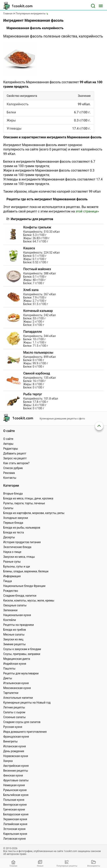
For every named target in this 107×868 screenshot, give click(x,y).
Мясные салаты (14, 634)
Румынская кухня (15, 790)
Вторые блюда (13, 494)
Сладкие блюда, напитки (20, 596)
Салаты (8, 508)
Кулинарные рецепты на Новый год (27, 703)
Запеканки (10, 610)
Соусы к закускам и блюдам (22, 649)
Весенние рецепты (16, 771)
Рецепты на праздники (19, 625)
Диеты (8, 678)
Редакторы (11, 449)
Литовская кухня (14, 839)
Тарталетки (11, 693)
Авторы (8, 444)
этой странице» (87, 211)
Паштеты (9, 669)
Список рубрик (13, 468)
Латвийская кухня (15, 824)
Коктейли (10, 620)
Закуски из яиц (13, 639)
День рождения (14, 751)
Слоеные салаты (14, 717)
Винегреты (10, 741)
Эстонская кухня (14, 829)
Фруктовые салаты (16, 780)
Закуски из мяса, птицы (19, 557)
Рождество (11, 591)
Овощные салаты (15, 605)
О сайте (8, 439)
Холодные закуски (16, 518)
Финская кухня (13, 775)
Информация (12, 576)
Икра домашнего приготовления (25, 732)
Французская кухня (16, 737)
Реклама (9, 473)
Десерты (9, 537)
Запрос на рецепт (15, 458)
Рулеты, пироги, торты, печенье (24, 503)
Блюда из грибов (15, 630)
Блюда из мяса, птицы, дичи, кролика (28, 498)
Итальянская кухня (16, 683)
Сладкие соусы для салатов (22, 722)
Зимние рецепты (14, 644)
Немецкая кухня (14, 785)
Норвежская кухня (16, 756)
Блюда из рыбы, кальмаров (22, 528)
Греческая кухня (14, 809)
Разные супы (12, 562)
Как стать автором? (16, 463)
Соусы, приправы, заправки (22, 654)
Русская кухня (13, 727)
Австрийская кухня (16, 766)
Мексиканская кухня (17, 688)
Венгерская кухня (15, 805)
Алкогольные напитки (18, 698)
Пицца (7, 581)
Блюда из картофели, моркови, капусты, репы (34, 513)
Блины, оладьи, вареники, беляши (26, 571)
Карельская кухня (15, 834)
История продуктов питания (22, 542)
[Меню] (101, 6)
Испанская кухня (15, 746)
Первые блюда (13, 523)
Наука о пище (12, 552)
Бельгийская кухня (16, 795)
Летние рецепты (14, 707)
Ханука (8, 761)
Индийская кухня (15, 664)
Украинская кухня (15, 819)
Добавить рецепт (15, 453)
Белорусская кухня (16, 814)
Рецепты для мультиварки (21, 673)
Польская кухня (14, 800)
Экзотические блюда (17, 547)
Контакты (10, 478)
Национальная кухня (17, 615)
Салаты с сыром (14, 712)
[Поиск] (93, 6)
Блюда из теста (14, 532)
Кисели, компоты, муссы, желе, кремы (29, 600)
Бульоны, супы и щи (17, 566)
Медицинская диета (17, 659)
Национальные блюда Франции (24, 586)
